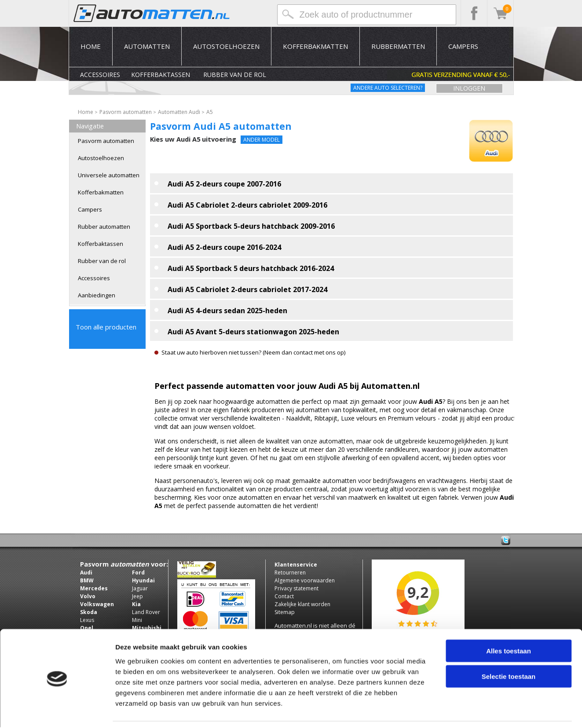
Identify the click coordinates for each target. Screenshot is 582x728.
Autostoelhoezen (226, 46)
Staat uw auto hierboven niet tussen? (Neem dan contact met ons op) (254, 352)
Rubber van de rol (235, 75)
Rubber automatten (104, 227)
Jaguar (140, 588)
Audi (86, 573)
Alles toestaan (509, 623)
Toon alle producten (106, 327)
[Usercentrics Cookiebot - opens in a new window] (57, 711)
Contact (284, 596)
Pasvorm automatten (106, 141)
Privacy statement (296, 588)
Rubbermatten (398, 46)
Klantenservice (296, 565)
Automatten (147, 46)
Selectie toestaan (509, 649)
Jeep (137, 596)
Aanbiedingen (97, 295)
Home (91, 46)
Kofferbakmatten (315, 46)
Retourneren (290, 573)
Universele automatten (109, 175)
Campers (463, 46)
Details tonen (475, 711)
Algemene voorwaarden (305, 580)
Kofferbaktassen (161, 75)
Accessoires (100, 75)
